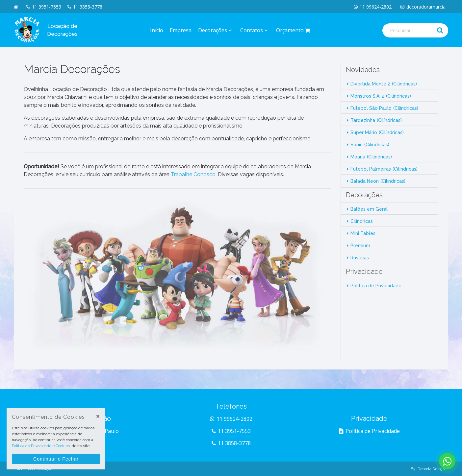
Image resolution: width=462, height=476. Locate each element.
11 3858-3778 (85, 7)
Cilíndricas (362, 221)
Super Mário (377, 132)
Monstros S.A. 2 (381, 96)
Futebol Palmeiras (384, 169)
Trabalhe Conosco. (194, 174)
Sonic (370, 145)
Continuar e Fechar (56, 459)
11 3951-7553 (44, 7)
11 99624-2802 (373, 7)
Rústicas (360, 258)
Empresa (181, 30)
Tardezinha (376, 120)
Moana (371, 157)
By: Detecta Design (428, 469)
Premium (360, 246)
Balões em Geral (369, 209)
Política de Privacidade (376, 286)
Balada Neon (378, 181)
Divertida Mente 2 (384, 84)
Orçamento (294, 30)
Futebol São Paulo (384, 108)
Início (157, 30)
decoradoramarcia (423, 7)
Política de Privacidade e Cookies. (41, 446)
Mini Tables (363, 233)
